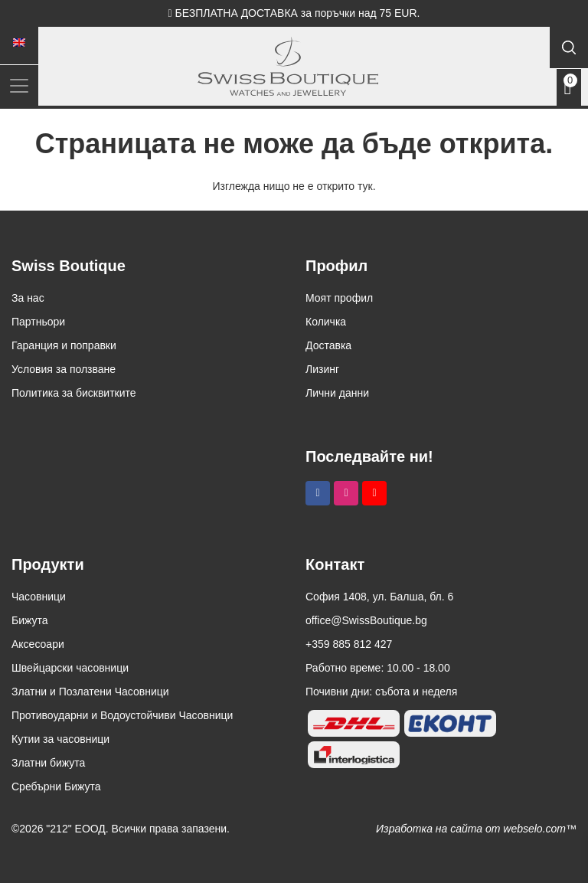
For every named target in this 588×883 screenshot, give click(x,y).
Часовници (39, 597)
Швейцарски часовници (70, 668)
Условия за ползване (64, 369)
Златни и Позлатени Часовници (90, 692)
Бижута (30, 620)
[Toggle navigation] (19, 85)
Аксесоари (38, 644)
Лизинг (322, 369)
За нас (28, 298)
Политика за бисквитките (74, 393)
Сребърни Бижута (56, 787)
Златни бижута (48, 763)
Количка (326, 322)
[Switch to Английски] (19, 43)
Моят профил (339, 298)
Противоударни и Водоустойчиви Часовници (122, 715)
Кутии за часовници (60, 739)
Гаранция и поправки (64, 345)
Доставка (328, 345)
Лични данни (337, 393)
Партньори (38, 322)
